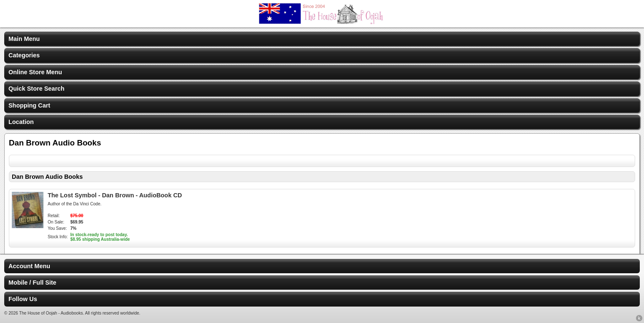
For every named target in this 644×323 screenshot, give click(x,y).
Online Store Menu (35, 72)
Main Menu (24, 39)
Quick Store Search (36, 89)
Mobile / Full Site (32, 283)
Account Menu (29, 266)
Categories (24, 55)
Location (21, 122)
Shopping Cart (29, 105)
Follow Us (23, 299)
